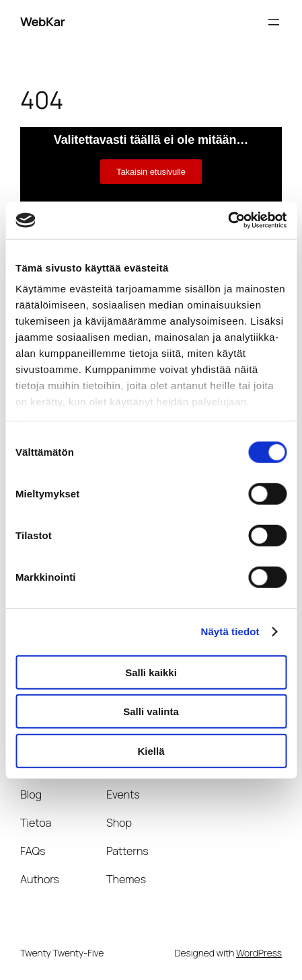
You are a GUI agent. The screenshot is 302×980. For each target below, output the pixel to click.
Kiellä (151, 750)
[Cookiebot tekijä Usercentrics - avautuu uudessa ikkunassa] (228, 220)
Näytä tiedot (230, 631)
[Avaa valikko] (274, 22)
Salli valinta (151, 711)
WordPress (259, 953)
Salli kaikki (151, 672)
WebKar (42, 22)
